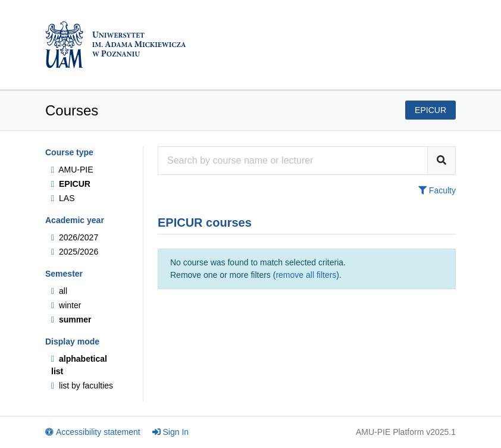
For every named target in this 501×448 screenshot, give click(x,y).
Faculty (437, 190)
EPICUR (71, 184)
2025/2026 (75, 252)
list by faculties (82, 386)
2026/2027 (75, 237)
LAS (63, 198)
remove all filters (306, 275)
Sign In (171, 432)
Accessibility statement (93, 432)
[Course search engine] (293, 161)
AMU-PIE (72, 170)
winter (66, 305)
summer (71, 319)
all (59, 291)
